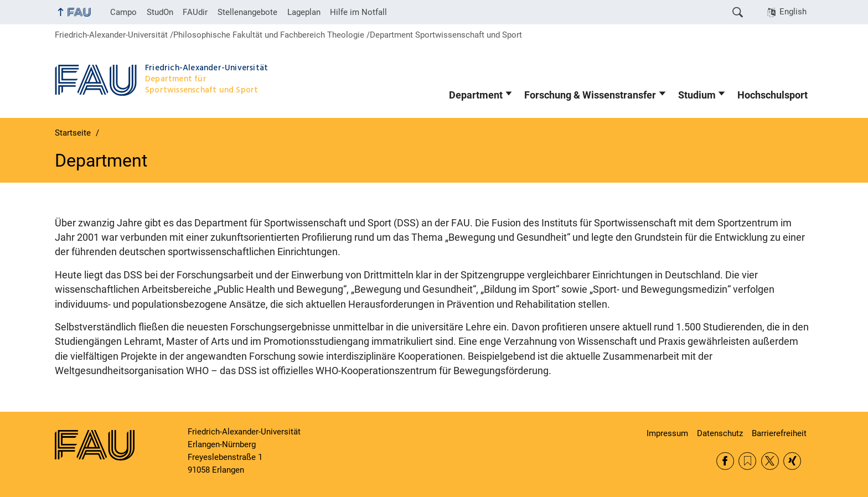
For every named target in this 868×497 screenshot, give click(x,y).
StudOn (160, 12)
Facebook (725, 461)
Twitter (770, 461)
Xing (792, 461)
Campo (123, 12)
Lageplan (304, 12)
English (793, 12)
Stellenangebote (247, 12)
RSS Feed (747, 461)
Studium (697, 95)
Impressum (667, 433)
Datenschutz (720, 433)
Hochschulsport (773, 95)
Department (476, 95)
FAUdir (195, 12)
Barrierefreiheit (779, 433)
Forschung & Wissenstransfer (590, 95)
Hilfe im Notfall (358, 12)
